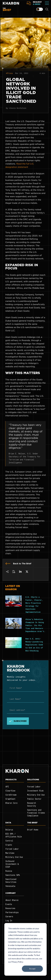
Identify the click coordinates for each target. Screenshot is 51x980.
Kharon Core (11, 803)
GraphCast (10, 799)
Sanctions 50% (13, 875)
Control (9, 841)
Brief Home (33, 830)
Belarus (9, 830)
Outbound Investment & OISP (12, 864)
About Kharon (12, 900)
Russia (9, 871)
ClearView (10, 791)
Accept (32, 969)
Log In (9, 921)
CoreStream (11, 795)
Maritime (10, 853)
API (7, 787)
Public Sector (34, 799)
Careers (9, 916)
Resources (10, 908)
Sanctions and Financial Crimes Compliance (36, 813)
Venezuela (10, 886)
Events (9, 904)
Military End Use (36, 795)
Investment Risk (35, 791)
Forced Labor (34, 787)
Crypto (9, 845)
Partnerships (12, 912)
